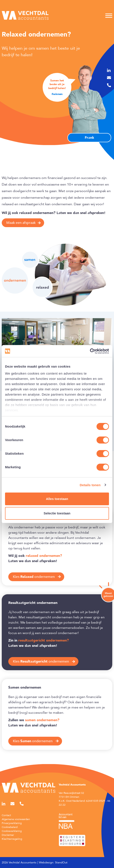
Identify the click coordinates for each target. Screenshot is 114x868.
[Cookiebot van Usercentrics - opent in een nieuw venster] (90, 351)
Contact (6, 815)
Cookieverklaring (12, 831)
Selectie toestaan (57, 513)
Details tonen (90, 485)
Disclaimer (8, 835)
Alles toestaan (57, 499)
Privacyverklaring (12, 823)
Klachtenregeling (12, 839)
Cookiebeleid (10, 827)
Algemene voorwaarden (16, 819)
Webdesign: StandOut (53, 863)
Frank (89, 138)
